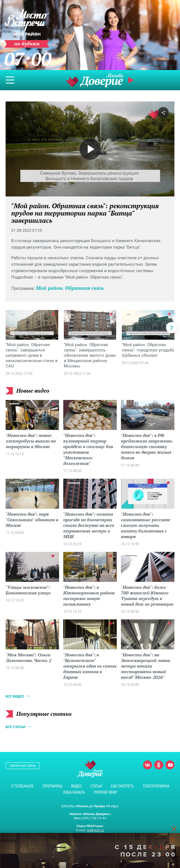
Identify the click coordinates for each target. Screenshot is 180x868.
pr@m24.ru (95, 830)
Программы (52, 786)
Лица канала (74, 792)
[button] (172, 328)
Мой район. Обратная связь (70, 288)
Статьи (96, 786)
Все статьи (15, 727)
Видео (76, 786)
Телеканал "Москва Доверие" (94, 80)
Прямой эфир (132, 80)
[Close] (174, 828)
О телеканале (22, 786)
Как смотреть (122, 786)
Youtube (170, 765)
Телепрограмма (156, 786)
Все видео (15, 696)
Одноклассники (159, 765)
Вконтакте (148, 765)
